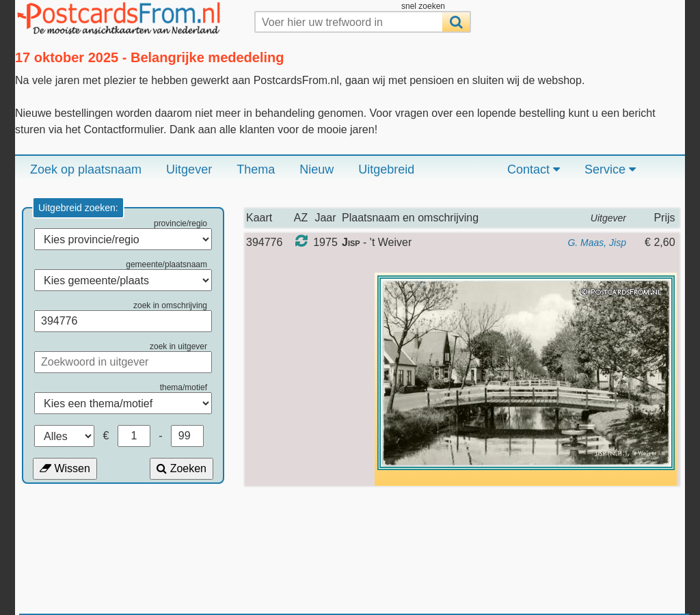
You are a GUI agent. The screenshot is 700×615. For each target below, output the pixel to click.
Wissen (65, 468)
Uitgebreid (386, 169)
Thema (256, 169)
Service (610, 169)
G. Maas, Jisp (597, 243)
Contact (534, 169)
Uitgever (189, 169)
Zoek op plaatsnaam (86, 169)
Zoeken (181, 468)
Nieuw (317, 169)
